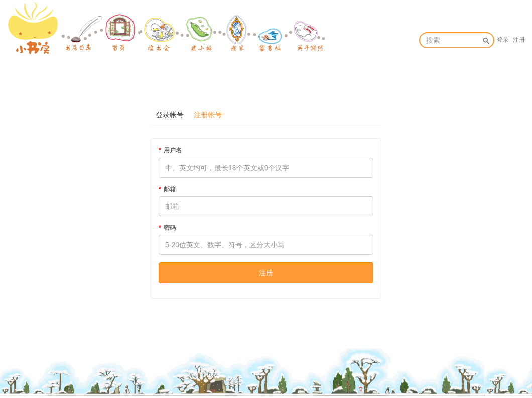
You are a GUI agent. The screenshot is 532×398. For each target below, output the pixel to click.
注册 (519, 40)
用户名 (173, 150)
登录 (503, 40)
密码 (170, 228)
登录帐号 (170, 115)
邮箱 (170, 189)
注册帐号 (208, 115)
